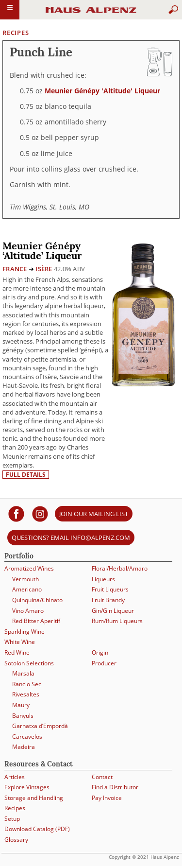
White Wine (20, 642)
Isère (44, 269)
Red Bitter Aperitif (36, 621)
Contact (102, 777)
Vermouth (25, 579)
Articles (15, 777)
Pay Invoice (107, 798)
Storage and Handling (34, 798)
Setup (12, 819)
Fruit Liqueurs (110, 589)
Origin (100, 652)
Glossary (16, 840)
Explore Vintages (27, 787)
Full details (26, 475)
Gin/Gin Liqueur (113, 611)
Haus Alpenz (91, 14)
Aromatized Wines (29, 568)
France (15, 269)
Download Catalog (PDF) (37, 829)
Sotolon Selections (29, 663)
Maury (21, 705)
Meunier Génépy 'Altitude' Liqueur (102, 91)
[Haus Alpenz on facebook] (16, 513)
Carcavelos (27, 737)
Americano (27, 589)
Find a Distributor (115, 787)
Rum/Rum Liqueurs (117, 621)
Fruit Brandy (108, 600)
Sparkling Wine (25, 632)
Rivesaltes (26, 694)
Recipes (16, 33)
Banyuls (23, 716)
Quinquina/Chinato (37, 600)
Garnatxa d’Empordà (40, 726)
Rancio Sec (27, 684)
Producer (104, 663)
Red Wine (17, 652)
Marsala (23, 673)
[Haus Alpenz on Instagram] (40, 513)
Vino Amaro (28, 611)
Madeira (24, 747)
